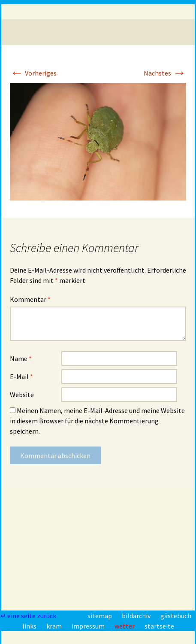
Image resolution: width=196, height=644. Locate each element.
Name (21, 358)
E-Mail (21, 377)
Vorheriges (33, 73)
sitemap (100, 616)
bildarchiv (137, 616)
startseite (159, 626)
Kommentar (30, 299)
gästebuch (176, 616)
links (30, 626)
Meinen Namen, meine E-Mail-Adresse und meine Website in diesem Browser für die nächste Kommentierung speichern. (97, 421)
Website (22, 395)
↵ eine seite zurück (29, 616)
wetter (125, 626)
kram (55, 626)
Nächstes (165, 73)
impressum (89, 626)
